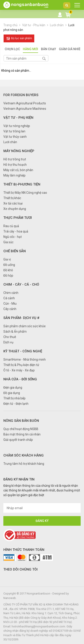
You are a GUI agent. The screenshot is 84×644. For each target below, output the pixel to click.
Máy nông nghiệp (19, 151)
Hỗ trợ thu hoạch (15, 165)
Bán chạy (48, 49)
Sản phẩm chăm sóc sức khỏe (25, 326)
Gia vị (7, 259)
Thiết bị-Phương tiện (22, 184)
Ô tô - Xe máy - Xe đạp (19, 370)
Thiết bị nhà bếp (14, 398)
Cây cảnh (10, 309)
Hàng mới (30, 49)
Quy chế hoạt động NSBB (21, 429)
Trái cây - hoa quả (16, 231)
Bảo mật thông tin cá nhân (22, 434)
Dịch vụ (8, 342)
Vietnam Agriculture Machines (25, 109)
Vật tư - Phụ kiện (34, 25)
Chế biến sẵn (15, 251)
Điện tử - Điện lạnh (16, 404)
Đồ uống (9, 265)
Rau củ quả (11, 226)
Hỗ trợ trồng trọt (15, 159)
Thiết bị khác (12, 198)
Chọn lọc (12, 49)
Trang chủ (10, 25)
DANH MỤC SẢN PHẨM (76, 6)
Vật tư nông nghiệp (17, 126)
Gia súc (8, 242)
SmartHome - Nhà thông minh (25, 360)
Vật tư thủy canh (15, 137)
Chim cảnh (11, 293)
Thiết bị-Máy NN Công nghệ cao (25, 193)
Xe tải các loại (13, 203)
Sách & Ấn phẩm (15, 332)
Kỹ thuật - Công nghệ (23, 351)
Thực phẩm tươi (18, 218)
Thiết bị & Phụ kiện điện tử (21, 365)
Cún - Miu (10, 304)
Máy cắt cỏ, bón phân (18, 170)
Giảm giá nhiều (71, 49)
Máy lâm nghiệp (14, 175)
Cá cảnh (9, 298)
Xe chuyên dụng (15, 209)
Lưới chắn (57, 25)
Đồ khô (8, 270)
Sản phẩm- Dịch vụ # (21, 318)
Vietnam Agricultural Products (25, 103)
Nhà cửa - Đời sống (20, 379)
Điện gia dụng (13, 388)
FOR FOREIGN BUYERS (21, 95)
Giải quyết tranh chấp (18, 440)
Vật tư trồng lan (14, 131)
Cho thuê (10, 337)
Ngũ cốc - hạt (13, 237)
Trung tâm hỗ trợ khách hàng (24, 464)
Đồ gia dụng (12, 393)
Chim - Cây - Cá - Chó (21, 284)
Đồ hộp (8, 276)
